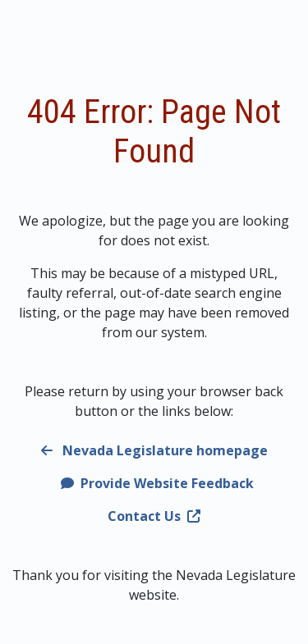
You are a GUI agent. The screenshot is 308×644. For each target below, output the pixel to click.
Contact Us (154, 516)
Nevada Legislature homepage (154, 450)
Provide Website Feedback (157, 483)
